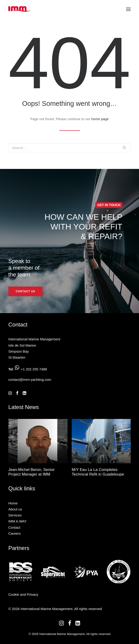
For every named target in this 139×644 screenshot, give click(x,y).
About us (15, 509)
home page (100, 119)
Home (13, 503)
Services (15, 515)
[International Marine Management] (20, 9)
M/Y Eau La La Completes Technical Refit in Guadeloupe (98, 472)
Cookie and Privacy (23, 594)
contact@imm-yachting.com (30, 380)
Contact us (25, 291)
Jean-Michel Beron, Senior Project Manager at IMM (31, 472)
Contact (14, 527)
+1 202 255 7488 (34, 369)
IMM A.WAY (17, 521)
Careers (14, 533)
